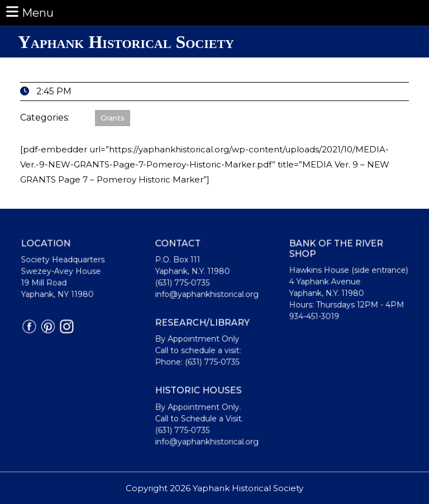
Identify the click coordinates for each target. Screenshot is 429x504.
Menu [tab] (29, 12)
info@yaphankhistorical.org (207, 296)
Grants (113, 118)
